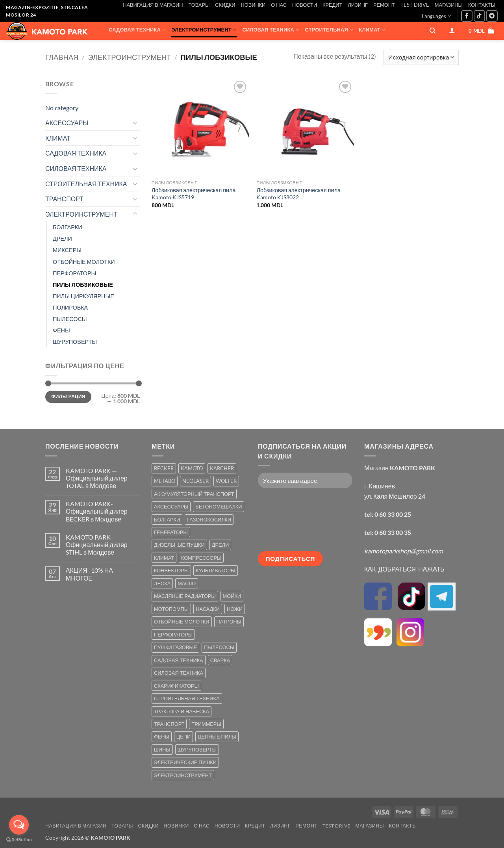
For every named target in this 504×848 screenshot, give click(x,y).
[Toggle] (135, 123)
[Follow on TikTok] (479, 16)
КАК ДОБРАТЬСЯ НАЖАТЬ (404, 569)
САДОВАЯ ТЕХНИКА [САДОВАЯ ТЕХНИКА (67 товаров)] (179, 660)
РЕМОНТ (384, 5)
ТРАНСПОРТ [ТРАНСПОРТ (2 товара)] (169, 724)
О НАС (279, 5)
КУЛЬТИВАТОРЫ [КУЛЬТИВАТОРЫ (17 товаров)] (216, 570)
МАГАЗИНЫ (449, 5)
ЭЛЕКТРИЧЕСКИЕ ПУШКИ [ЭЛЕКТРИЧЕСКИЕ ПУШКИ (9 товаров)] (185, 762)
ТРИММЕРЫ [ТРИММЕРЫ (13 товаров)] (206, 724)
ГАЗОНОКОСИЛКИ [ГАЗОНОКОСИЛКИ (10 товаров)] (209, 520)
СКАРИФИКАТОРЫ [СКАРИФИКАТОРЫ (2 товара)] (176, 686)
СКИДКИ (225, 5)
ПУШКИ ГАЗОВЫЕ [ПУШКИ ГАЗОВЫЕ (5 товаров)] (175, 647)
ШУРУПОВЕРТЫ (75, 342)
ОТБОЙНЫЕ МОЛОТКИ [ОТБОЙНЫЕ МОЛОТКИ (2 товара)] (182, 622)
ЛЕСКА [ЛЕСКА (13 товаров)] (162, 583)
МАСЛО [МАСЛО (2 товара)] (187, 583)
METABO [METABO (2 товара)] (165, 481)
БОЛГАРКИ (68, 227)
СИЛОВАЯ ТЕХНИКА (271, 30)
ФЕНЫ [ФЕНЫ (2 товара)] (162, 737)
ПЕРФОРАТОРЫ (74, 273)
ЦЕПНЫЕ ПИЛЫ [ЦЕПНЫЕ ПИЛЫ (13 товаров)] (217, 737)
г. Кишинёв (380, 486)
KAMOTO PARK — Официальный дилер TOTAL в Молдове (97, 478)
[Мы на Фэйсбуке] (467, 16)
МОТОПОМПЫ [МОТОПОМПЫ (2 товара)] (171, 609)
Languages (436, 16)
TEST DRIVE (415, 5)
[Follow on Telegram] (492, 16)
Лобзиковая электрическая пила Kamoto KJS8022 (298, 194)
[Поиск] (433, 31)
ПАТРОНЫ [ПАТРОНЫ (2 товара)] (229, 622)
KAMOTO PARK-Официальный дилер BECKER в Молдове (97, 511)
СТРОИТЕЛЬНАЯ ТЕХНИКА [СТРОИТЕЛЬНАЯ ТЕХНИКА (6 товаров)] (187, 698)
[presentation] (290, 523)
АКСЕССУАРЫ (175, 45)
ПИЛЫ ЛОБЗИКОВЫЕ (83, 285)
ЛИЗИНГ (358, 5)
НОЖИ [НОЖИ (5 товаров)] (235, 609)
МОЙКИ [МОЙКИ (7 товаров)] (232, 596)
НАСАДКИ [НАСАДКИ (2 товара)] (208, 609)
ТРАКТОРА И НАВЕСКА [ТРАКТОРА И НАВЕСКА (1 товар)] (182, 711)
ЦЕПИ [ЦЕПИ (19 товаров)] (183, 737)
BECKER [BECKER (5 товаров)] (164, 468)
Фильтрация (68, 396)
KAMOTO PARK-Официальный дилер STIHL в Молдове (97, 545)
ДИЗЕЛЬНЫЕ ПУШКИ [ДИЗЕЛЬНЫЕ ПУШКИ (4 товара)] (179, 545)
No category (62, 108)
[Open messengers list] (19, 825)
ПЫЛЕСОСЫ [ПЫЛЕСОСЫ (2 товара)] (219, 647)
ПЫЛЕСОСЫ (70, 319)
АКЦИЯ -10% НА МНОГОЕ (89, 574)
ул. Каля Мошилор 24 (395, 496)
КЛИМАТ (372, 30)
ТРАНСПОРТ (130, 45)
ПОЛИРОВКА (70, 307)
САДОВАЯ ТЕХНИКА (137, 30)
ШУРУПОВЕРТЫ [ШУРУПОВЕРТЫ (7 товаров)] (197, 750)
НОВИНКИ (253, 5)
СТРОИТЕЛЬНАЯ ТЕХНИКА (86, 184)
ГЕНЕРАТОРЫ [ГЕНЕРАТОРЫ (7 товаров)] (171, 532)
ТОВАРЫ (199, 5)
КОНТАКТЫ (482, 5)
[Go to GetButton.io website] (19, 840)
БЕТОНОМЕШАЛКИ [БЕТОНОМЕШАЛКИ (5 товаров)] (219, 507)
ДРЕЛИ (62, 238)
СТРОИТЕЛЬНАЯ (329, 30)
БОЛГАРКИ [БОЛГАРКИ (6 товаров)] (167, 520)
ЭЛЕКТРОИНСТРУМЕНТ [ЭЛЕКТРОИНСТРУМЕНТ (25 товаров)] (183, 775)
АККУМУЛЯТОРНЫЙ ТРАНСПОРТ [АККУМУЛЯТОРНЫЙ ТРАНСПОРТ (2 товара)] (194, 494)
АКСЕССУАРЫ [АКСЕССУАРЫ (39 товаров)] (171, 507)
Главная (62, 57)
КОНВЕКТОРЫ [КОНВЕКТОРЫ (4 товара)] (171, 570)
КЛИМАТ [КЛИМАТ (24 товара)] (164, 558)
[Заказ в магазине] (421, 57)
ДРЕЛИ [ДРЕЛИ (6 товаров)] (220, 545)
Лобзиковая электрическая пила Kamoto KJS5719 (194, 194)
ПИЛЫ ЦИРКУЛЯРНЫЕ (83, 296)
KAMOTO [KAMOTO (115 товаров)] (192, 468)
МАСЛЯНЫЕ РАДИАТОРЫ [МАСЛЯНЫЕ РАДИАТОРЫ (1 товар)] (185, 596)
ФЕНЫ (61, 330)
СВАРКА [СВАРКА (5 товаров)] (220, 660)
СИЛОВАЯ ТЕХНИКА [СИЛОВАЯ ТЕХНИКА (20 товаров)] (179, 673)
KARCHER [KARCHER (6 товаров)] (222, 468)
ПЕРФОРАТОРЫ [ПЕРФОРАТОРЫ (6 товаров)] (173, 635)
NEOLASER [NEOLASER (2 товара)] (195, 481)
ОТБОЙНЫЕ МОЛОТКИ (84, 262)
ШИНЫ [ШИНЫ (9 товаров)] (162, 750)
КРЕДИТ (332, 5)
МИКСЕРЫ (67, 250)
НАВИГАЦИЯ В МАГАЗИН (153, 5)
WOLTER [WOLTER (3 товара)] (226, 481)
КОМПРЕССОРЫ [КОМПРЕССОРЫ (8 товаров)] (201, 558)
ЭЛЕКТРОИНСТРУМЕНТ (204, 30)
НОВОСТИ (305, 5)
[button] (452, 31)
